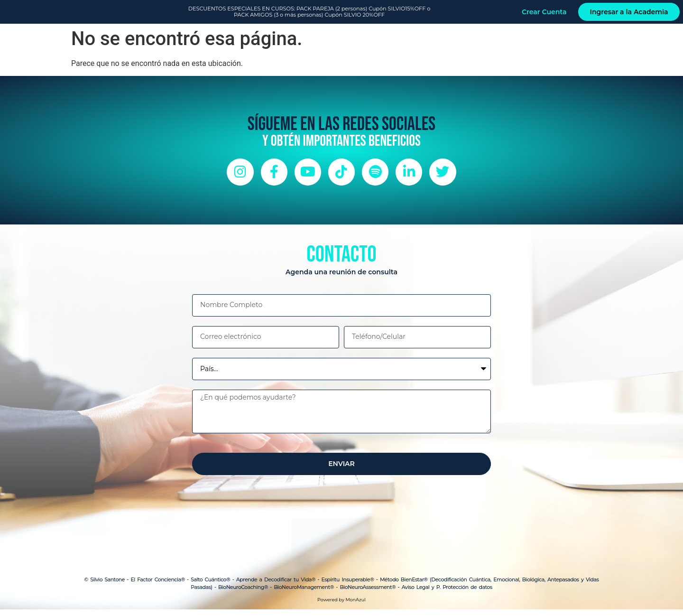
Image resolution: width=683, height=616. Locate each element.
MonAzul (355, 606)
